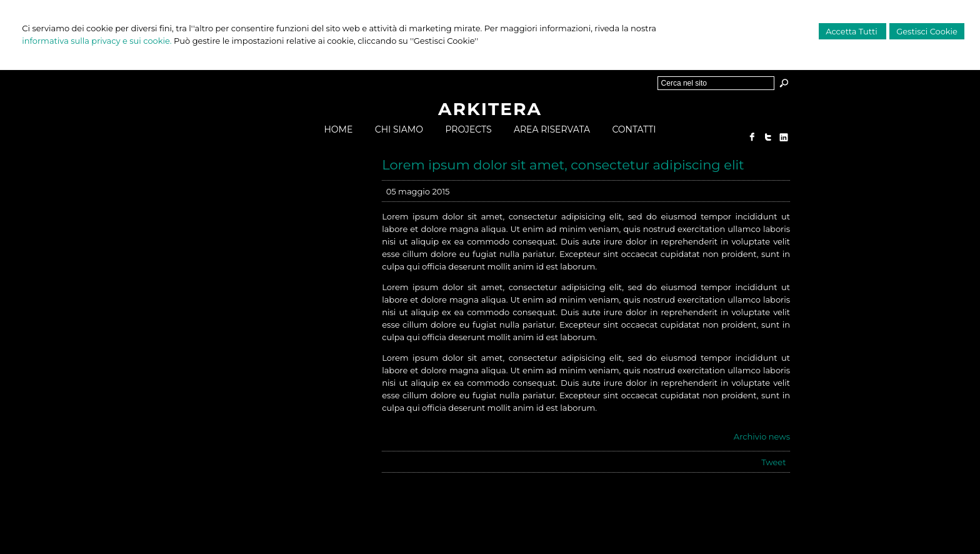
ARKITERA (490, 109)
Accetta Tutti (852, 31)
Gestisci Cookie (927, 31)
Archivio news (762, 436)
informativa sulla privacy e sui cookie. (97, 41)
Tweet (773, 462)
